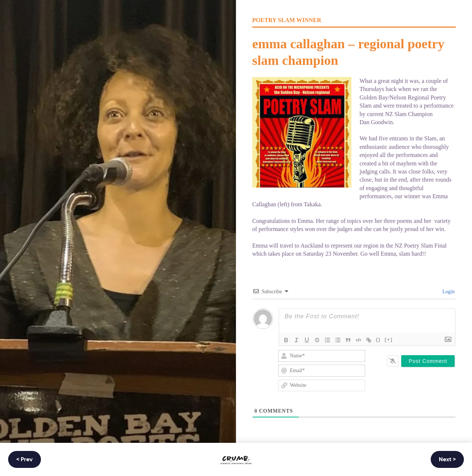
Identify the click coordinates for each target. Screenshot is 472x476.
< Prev (25, 460)
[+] (389, 339)
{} (378, 339)
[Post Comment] (428, 361)
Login (448, 292)
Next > (447, 460)
